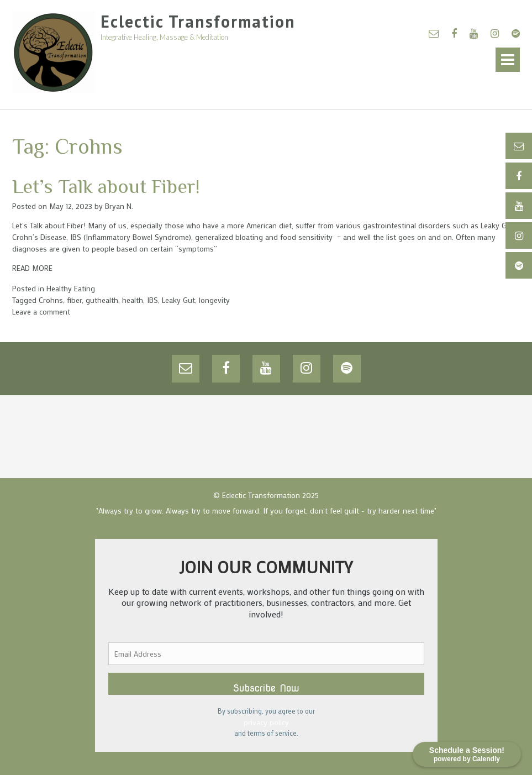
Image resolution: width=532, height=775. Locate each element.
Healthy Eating (71, 288)
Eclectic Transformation (198, 21)
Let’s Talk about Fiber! (106, 186)
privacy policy (266, 722)
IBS (152, 300)
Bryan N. (119, 206)
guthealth (102, 300)
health (133, 300)
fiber (74, 300)
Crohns (51, 300)
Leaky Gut (178, 300)
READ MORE (32, 268)
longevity (214, 300)
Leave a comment (41, 311)
